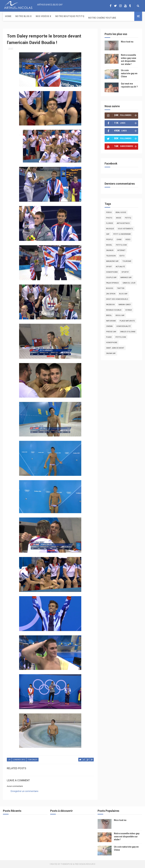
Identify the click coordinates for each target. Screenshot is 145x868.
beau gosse (121, 212)
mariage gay (126, 277)
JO (9, 760)
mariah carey (125, 305)
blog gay (123, 294)
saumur (110, 250)
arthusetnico (123, 223)
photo (109, 218)
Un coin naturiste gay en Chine (129, 73)
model (109, 245)
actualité (120, 267)
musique (110, 229)
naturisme (111, 321)
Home (8, 16)
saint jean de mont (115, 348)
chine (119, 240)
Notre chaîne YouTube (102, 18)
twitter (121, 288)
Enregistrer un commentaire (25, 791)
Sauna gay (111, 353)
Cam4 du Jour (129, 283)
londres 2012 (19, 760)
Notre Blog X (24, 16)
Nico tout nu (127, 42)
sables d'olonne (128, 332)
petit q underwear (122, 234)
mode (119, 218)
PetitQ (128, 218)
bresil (109, 315)
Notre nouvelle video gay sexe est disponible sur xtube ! (127, 836)
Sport (109, 267)
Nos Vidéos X (44, 16)
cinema (109, 326)
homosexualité (123, 326)
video (128, 240)
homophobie (112, 272)
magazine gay (112, 261)
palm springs (112, 283)
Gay (108, 234)
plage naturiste (127, 321)
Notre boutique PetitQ (70, 16)
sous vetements (125, 229)
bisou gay (120, 315)
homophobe (112, 343)
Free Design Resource (85, 864)
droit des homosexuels (117, 299)
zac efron (111, 294)
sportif (125, 272)
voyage (129, 310)
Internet (121, 250)
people (109, 240)
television (111, 256)
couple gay (111, 277)
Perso (109, 212)
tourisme (127, 261)
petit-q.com (121, 245)
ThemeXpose (67, 864)
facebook (110, 305)
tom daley (32, 760)
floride (110, 223)
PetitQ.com (121, 337)
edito (122, 256)
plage (109, 337)
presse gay (111, 332)
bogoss (110, 288)
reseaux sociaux (114, 310)
